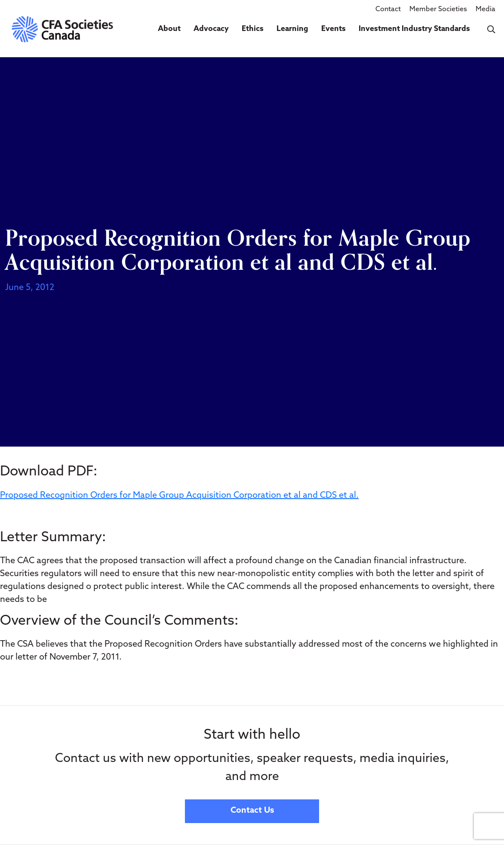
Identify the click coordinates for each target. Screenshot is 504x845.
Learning (292, 29)
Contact (388, 9)
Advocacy (211, 29)
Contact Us (252, 811)
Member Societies (438, 9)
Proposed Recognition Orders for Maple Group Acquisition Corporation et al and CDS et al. (179, 496)
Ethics (253, 29)
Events (333, 29)
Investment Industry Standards (414, 29)
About (169, 29)
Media (486, 9)
